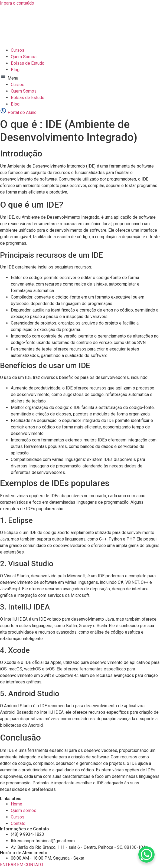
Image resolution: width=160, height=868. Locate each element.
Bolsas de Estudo (28, 63)
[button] (80, 77)
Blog (15, 70)
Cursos (18, 50)
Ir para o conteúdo (17, 3)
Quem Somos (24, 57)
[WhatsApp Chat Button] (146, 854)
